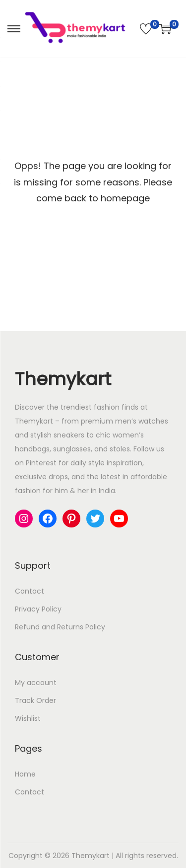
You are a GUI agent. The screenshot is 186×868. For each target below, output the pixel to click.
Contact (30, 591)
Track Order (35, 700)
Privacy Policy (38, 609)
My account (36, 683)
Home (25, 774)
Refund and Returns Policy (60, 627)
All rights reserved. (147, 856)
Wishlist (28, 718)
